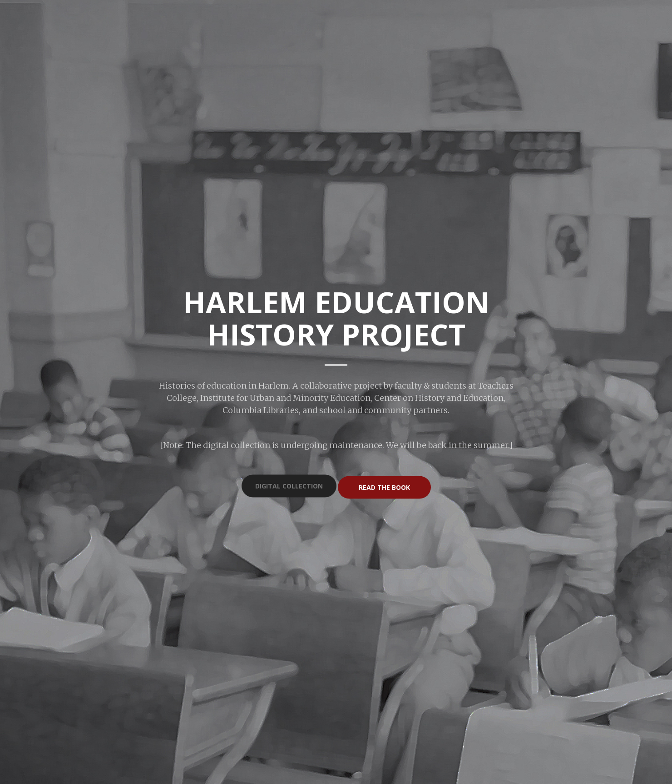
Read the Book (384, 487)
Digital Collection (289, 486)
